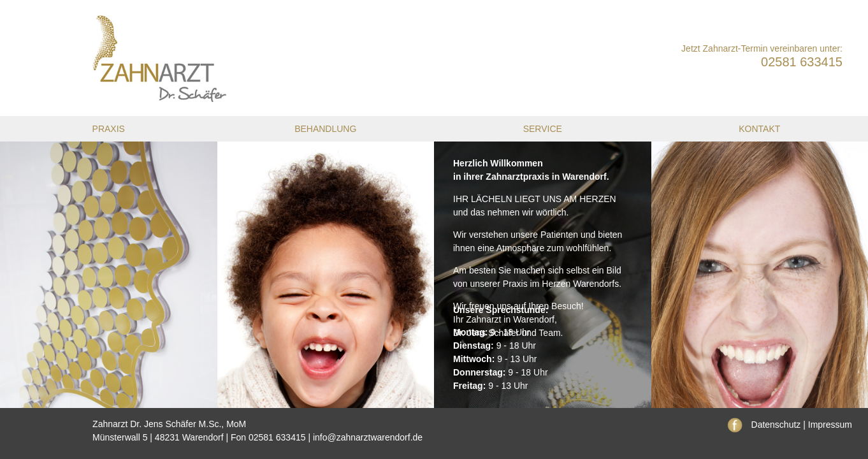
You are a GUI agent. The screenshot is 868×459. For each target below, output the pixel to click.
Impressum (830, 425)
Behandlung (325, 129)
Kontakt (759, 129)
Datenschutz (776, 425)
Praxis (109, 129)
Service (543, 129)
